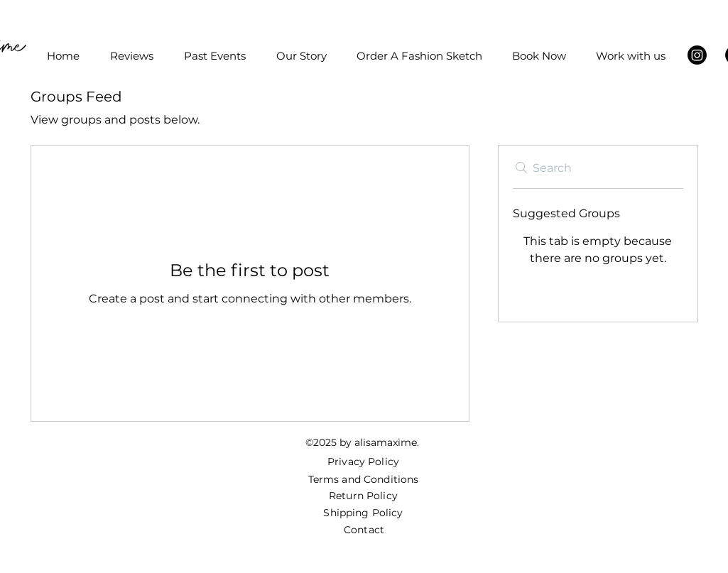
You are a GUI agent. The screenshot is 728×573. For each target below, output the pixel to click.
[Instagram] (697, 55)
